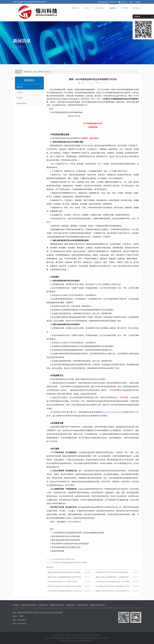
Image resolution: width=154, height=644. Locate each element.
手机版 (131, 2)
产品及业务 (100, 8)
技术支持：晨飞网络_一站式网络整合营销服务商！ (77, 641)
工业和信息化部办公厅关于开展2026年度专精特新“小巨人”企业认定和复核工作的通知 (122, 572)
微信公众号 (124, 2)
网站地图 (138, 2)
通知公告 (48, 72)
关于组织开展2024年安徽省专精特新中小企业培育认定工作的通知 (68, 591)
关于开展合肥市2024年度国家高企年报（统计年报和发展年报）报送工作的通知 (120, 582)
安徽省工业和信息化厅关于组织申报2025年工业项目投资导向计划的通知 (70, 586)
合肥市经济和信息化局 (29, 605)
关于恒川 (87, 8)
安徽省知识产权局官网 (97, 605)
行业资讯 (30, 98)
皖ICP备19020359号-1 (94, 635)
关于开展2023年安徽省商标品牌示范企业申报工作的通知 (70, 563)
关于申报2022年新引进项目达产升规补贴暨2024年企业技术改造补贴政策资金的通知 (122, 586)
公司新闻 (30, 92)
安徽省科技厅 (71, 605)
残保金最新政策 (30, 103)
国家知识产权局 (83, 605)
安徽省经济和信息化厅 (57, 605)
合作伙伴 (125, 8)
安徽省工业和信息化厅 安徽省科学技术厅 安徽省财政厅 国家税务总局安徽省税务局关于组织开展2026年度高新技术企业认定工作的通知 (90, 572)
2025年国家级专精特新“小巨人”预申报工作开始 (62, 582)
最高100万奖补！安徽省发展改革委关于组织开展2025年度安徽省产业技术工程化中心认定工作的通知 (79, 577)
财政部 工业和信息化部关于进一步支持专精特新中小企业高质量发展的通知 (119, 591)
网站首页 (76, 8)
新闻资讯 (113, 8)
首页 (35, 72)
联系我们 (137, 8)
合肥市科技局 (43, 605)
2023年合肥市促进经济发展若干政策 (63, 559)
